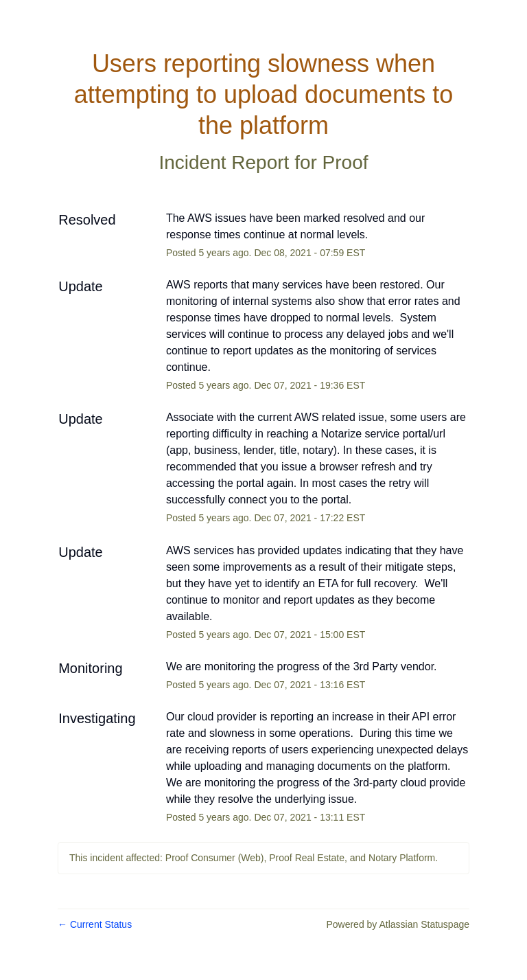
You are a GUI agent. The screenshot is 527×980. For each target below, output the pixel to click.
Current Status (95, 924)
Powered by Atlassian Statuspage (398, 924)
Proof (346, 162)
